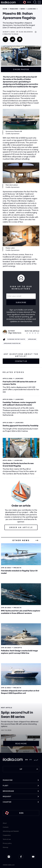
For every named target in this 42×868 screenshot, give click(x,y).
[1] (27, 333)
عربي (36, 760)
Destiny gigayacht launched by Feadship (21, 426)
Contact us (21, 361)
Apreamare (32, 339)
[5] (38, 333)
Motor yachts (34, 48)
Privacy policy (7, 843)
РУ (31, 760)
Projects (17, 568)
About (5, 823)
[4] (35, 333)
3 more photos (21, 69)
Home (5, 9)
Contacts (6, 827)
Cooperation (7, 835)
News (23, 9)
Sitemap (5, 847)
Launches (32, 9)
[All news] (37, 540)
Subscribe (21, 302)
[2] (30, 333)
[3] (33, 333)
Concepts (18, 648)
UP (29, 769)
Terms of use (7, 839)
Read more (21, 744)
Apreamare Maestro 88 (12, 343)
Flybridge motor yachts (16, 339)
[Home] (8, 2)
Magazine (14, 9)
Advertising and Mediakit (11, 831)
